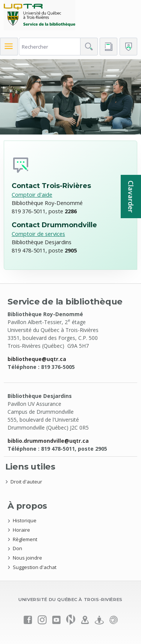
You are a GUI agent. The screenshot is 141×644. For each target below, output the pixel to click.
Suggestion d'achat (35, 567)
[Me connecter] (128, 47)
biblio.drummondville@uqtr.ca (48, 441)
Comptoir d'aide (32, 194)
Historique (25, 520)
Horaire (21, 530)
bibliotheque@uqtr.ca (37, 359)
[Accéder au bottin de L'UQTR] (108, 47)
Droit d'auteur (26, 482)
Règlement (25, 539)
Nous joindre (27, 558)
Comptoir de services (38, 234)
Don (17, 548)
